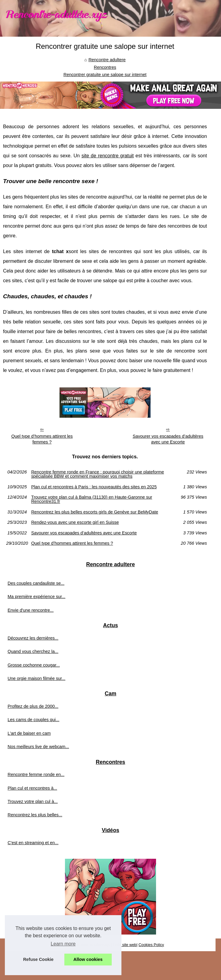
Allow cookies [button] (88, 959)
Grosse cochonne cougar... (34, 665)
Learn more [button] (63, 944)
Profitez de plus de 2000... (33, 706)
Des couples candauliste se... (36, 583)
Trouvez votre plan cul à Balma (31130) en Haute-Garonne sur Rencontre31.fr (92, 499)
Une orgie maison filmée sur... (36, 678)
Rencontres (105, 67)
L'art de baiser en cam (29, 733)
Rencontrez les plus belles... (35, 815)
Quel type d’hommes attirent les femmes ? (42, 439)
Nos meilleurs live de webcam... (38, 747)
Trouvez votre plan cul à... (33, 801)
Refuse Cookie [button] (38, 959)
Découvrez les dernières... (33, 638)
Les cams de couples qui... (33, 720)
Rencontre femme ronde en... (36, 774)
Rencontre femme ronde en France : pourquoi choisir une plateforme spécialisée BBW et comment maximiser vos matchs (98, 474)
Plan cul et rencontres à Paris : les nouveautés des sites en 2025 (94, 487)
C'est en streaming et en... (33, 843)
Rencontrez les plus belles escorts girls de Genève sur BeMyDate (95, 512)
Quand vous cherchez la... (33, 651)
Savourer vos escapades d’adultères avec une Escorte (168, 439)
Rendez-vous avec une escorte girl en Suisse (75, 522)
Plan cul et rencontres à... (32, 788)
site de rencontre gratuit (107, 156)
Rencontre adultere (107, 60)
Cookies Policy (151, 945)
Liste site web (125, 945)
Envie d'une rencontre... (31, 610)
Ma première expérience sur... (36, 597)
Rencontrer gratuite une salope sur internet (105, 75)
